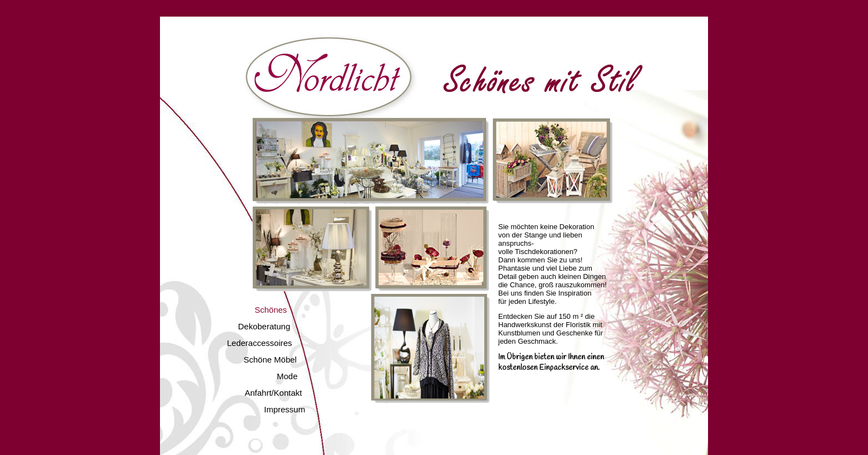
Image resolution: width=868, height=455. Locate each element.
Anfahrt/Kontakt (273, 393)
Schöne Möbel (270, 360)
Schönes (271, 310)
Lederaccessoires (260, 343)
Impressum (285, 409)
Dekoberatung (264, 326)
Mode (287, 376)
